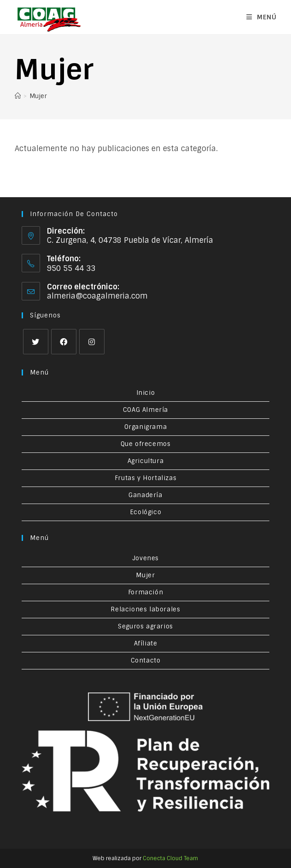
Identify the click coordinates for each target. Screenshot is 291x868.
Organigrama (146, 427)
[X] (36, 342)
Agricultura (146, 461)
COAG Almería (145, 410)
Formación (145, 592)
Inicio (146, 393)
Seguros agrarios (145, 626)
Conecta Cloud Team (170, 858)
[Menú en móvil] (262, 17)
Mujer (38, 96)
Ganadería (145, 495)
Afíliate (146, 643)
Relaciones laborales (145, 609)
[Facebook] (64, 342)
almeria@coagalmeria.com (97, 296)
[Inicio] (18, 96)
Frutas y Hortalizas (145, 478)
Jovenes (145, 558)
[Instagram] (92, 342)
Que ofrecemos (146, 444)
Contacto (146, 660)
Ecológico (145, 512)
